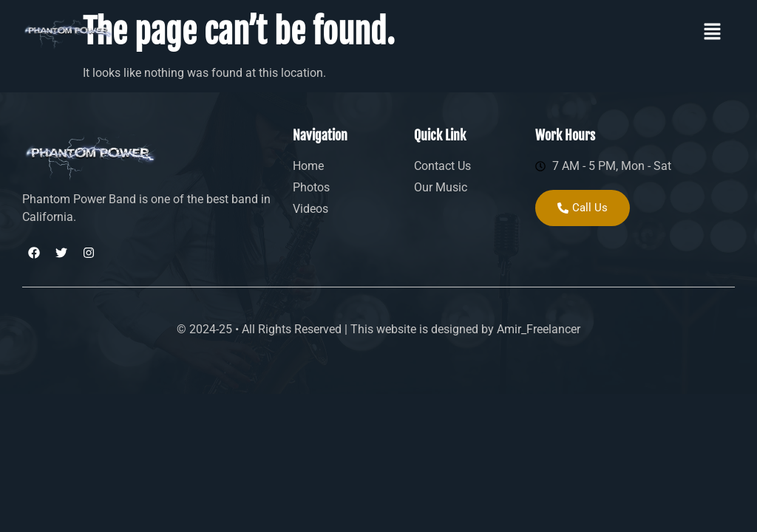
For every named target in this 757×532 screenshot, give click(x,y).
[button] (713, 33)
